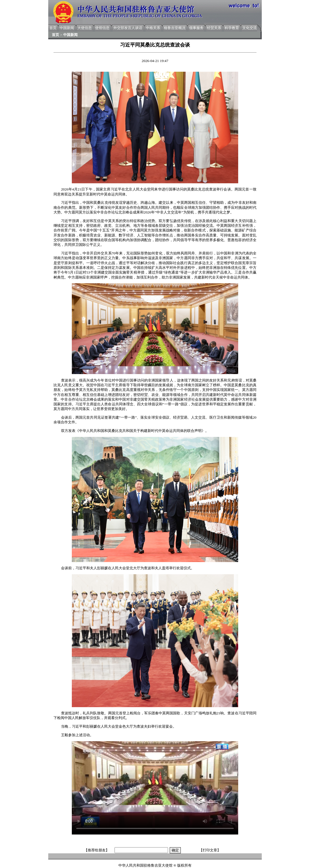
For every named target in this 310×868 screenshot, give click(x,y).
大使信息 (85, 28)
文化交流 (250, 28)
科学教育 (232, 28)
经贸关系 (214, 28)
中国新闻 (67, 28)
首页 (53, 28)
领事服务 (196, 28)
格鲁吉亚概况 (175, 28)
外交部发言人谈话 (128, 28)
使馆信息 (102, 28)
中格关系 (153, 28)
